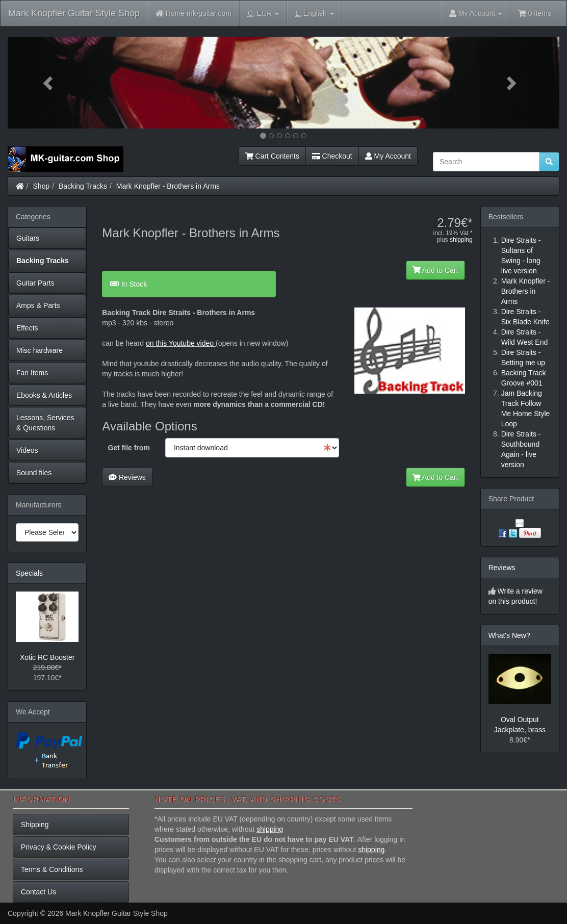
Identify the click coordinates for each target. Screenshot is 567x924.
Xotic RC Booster (47, 657)
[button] (49, 83)
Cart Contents (272, 156)
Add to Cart (435, 270)
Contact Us (38, 892)
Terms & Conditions (52, 869)
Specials (29, 573)
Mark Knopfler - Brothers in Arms (168, 186)
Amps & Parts (38, 305)
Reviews (127, 477)
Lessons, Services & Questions (45, 423)
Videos (27, 450)
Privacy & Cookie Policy (59, 847)
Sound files (34, 473)
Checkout (332, 156)
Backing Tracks (83, 186)
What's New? (509, 635)
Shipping (35, 825)
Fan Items (32, 373)
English (314, 14)
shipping (461, 240)
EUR (263, 14)
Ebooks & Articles (44, 395)
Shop (42, 186)
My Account (388, 156)
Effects (27, 328)
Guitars (28, 238)
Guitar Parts (35, 283)
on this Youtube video (181, 343)
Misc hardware (40, 350)
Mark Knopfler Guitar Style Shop (74, 13)
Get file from (128, 448)
